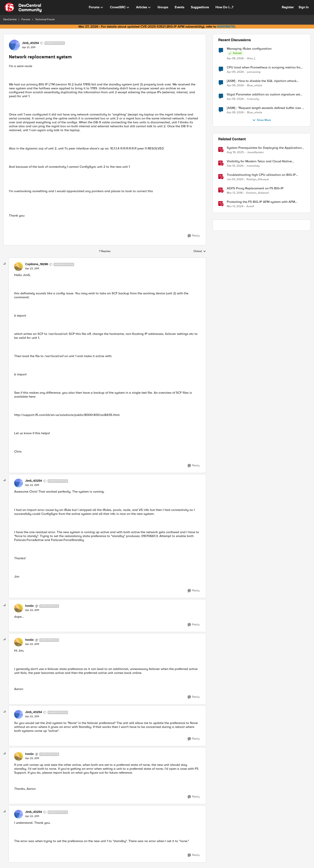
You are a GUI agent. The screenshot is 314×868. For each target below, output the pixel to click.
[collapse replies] (5, 264)
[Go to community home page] (23, 7)
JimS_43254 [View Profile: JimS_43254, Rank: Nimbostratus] (30, 43)
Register (288, 7)
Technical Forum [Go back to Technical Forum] (45, 19)
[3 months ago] (235, 58)
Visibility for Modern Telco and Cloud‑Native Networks (259, 161)
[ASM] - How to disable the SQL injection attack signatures (262, 81)
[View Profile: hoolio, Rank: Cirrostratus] (19, 608)
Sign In (304, 7)
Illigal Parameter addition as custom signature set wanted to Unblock (263, 94)
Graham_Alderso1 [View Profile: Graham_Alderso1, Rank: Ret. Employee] (257, 193)
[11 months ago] (235, 153)
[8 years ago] (235, 193)
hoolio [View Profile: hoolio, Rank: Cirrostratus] (29, 606)
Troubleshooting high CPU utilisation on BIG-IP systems (261, 175)
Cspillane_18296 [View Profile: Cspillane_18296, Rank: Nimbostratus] (37, 264)
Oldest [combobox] (200, 251)
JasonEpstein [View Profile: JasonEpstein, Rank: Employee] (255, 152)
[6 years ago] (235, 180)
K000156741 (226, 27)
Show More (262, 120)
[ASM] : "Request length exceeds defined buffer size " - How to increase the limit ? (266, 108)
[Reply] (194, 236)
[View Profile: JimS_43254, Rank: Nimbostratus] (14, 45)
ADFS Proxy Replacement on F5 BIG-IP (255, 188)
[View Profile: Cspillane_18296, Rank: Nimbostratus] (19, 266)
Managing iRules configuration (249, 49)
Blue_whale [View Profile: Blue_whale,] (255, 86)
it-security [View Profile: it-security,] (253, 99)
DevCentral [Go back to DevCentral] (10, 19)
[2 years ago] (235, 207)
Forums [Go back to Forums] (26, 19)
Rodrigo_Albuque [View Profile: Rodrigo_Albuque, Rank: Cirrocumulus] (258, 179)
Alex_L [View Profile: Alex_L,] (251, 58)
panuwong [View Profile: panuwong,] (254, 72)
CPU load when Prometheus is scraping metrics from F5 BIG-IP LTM (265, 67)
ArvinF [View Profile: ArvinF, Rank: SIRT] (250, 206)
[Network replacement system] (32, 269)
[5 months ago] (235, 166)
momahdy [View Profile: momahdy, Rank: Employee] (253, 166)
